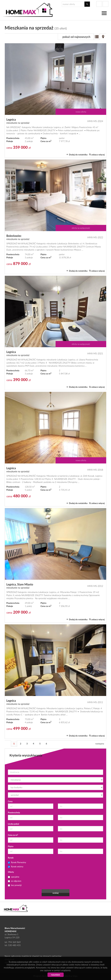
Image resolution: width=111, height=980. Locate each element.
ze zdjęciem (15, 881)
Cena (10, 801)
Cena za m (13, 835)
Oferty (11, 872)
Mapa (103, 37)
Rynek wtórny (16, 867)
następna (100, 744)
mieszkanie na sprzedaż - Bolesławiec (56, 217)
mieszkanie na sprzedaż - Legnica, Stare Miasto (56, 565)
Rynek (11, 858)
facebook (99, 4)
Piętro (11, 846)
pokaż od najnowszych (76, 37)
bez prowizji (15, 885)
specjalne (14, 877)
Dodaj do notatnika (78, 155)
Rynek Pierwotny (17, 862)
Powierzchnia (14, 813)
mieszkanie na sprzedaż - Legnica (56, 100)
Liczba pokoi (14, 824)
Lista (97, 37)
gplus (105, 4)
